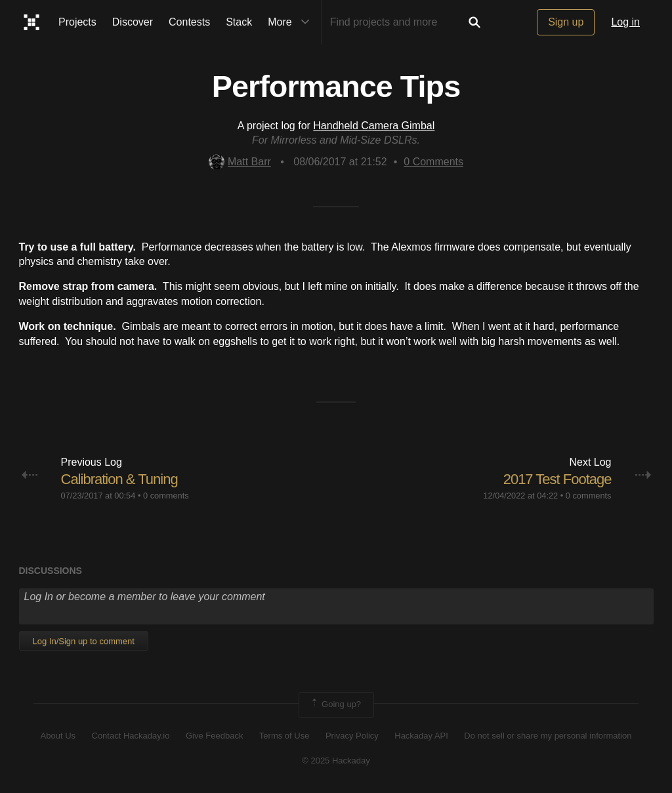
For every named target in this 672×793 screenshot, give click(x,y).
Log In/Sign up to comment (84, 641)
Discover (133, 22)
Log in (625, 22)
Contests (189, 22)
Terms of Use (284, 736)
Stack (239, 22)
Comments (433, 162)
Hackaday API (421, 736)
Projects (77, 22)
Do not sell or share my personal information (548, 736)
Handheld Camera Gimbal (374, 126)
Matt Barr (240, 162)
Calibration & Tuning (119, 479)
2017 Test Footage (557, 479)
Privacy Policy (352, 736)
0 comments (166, 496)
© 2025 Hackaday (336, 761)
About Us (58, 736)
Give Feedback (214, 736)
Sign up (566, 22)
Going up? (335, 704)
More (291, 22)
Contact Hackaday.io (131, 736)
